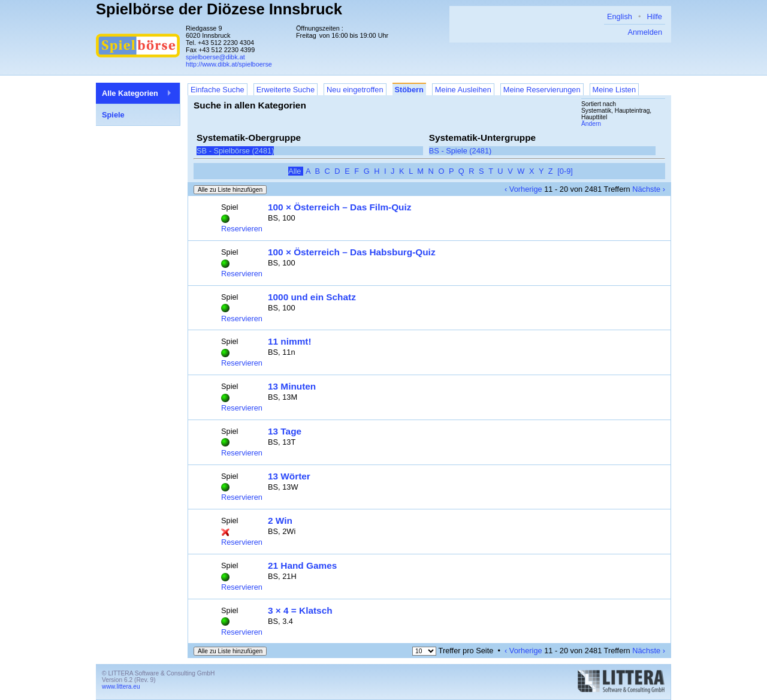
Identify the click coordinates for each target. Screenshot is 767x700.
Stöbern (409, 90)
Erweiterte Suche (286, 90)
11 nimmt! (290, 341)
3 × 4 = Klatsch (300, 610)
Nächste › (649, 189)
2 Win (280, 521)
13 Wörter (289, 476)
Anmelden (645, 32)
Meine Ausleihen (463, 90)
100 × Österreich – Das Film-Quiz (339, 207)
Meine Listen (614, 90)
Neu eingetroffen (355, 90)
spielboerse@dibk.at (215, 57)
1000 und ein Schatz (312, 297)
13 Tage (285, 431)
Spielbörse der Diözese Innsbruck (219, 9)
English (620, 16)
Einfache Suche (218, 90)
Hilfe (654, 16)
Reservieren (242, 229)
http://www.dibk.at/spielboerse (229, 64)
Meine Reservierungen (542, 90)
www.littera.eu (121, 687)
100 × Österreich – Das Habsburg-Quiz (352, 252)
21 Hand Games (302, 565)
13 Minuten (292, 386)
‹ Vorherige (523, 189)
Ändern (591, 124)
